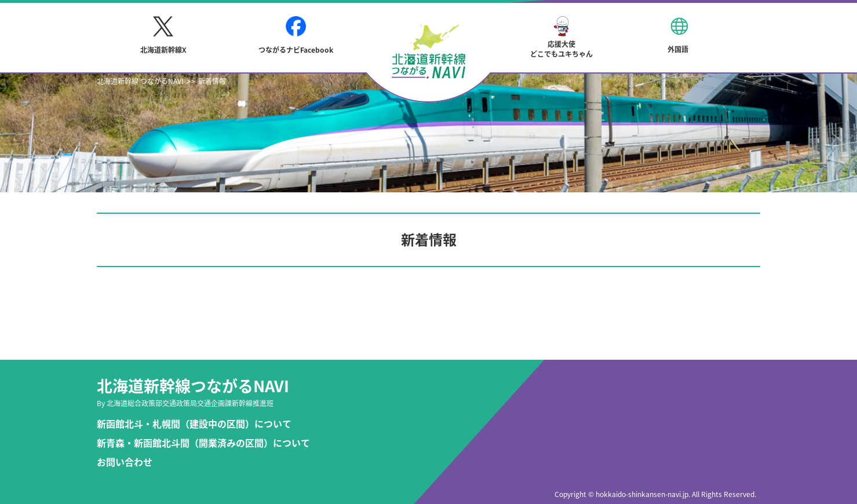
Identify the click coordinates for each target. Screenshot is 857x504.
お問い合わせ (125, 462)
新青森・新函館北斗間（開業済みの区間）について (203, 443)
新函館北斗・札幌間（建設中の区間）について (194, 424)
